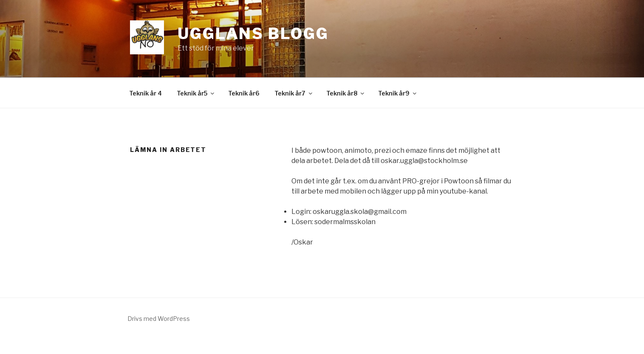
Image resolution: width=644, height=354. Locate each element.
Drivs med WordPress (159, 319)
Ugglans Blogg (253, 34)
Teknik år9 (398, 93)
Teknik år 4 (145, 93)
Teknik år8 (346, 93)
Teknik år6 (244, 93)
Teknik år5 (196, 93)
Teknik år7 (294, 93)
